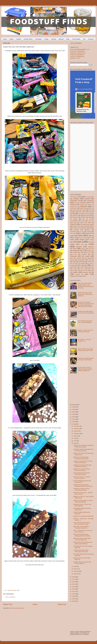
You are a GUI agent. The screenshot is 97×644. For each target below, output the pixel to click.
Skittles (92, 228)
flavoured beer (78, 251)
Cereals (54, 39)
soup (86, 270)
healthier (84, 254)
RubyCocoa (76, 228)
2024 (74, 412)
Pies (78, 223)
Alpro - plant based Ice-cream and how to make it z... (83, 531)
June (75, 441)
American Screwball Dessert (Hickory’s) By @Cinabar (86, 359)
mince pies (91, 261)
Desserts (91, 39)
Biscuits (61, 39)
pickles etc (91, 267)
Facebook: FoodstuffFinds (77, 51)
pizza (75, 269)
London (86, 214)
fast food (91, 249)
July (75, 438)
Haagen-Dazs (74, 207)
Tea (84, 39)
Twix (71, 233)
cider (90, 242)
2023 (74, 414)
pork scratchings (86, 269)
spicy (92, 270)
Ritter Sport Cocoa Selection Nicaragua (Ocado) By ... (81, 527)
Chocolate (38, 39)
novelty (72, 265)
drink (75, 249)
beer (81, 235)
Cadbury (76, 199)
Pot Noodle (83, 224)
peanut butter (81, 267)
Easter (14, 590)
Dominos (77, 203)
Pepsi (72, 223)
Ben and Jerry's (89, 197)
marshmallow (81, 260)
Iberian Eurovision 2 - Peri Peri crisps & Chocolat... (82, 478)
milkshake (82, 261)
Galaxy (82, 205)
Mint (90, 217)
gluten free (87, 252)
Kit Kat (72, 214)
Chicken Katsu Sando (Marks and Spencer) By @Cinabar (83, 543)
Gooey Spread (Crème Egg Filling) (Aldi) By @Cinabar (85, 350)
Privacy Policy (28, 39)
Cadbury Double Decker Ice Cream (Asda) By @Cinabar (83, 501)
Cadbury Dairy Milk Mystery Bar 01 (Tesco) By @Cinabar (86, 312)
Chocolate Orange (76, 201)
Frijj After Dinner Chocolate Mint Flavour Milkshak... (82, 563)
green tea (73, 254)
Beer (68, 39)
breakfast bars (79, 238)
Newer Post (8, 604)
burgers (89, 238)
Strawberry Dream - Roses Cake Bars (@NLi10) (82, 505)
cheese (92, 240)
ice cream (86, 256)
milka (74, 261)
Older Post (62, 604)
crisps (91, 244)
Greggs (89, 205)
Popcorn (73, 224)
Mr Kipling (74, 219)
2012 (74, 591)
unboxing (78, 274)
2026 (74, 407)
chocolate (77, 242)
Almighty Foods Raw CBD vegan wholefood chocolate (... (82, 466)
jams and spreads (75, 258)
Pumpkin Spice (77, 226)
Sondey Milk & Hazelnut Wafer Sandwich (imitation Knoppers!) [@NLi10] (85, 369)
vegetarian (73, 276)
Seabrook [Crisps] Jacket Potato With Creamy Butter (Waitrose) (85, 294)
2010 (74, 596)
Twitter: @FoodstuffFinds (77, 55)
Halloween (84, 206)
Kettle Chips (82, 212)
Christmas (90, 201)
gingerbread (77, 252)
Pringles (92, 224)
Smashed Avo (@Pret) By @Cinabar (83, 516)
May (75, 443)
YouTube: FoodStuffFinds (77, 56)
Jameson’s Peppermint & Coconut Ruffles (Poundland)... (83, 462)
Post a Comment (10, 597)
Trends (89, 231)
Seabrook (84, 228)
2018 (74, 577)
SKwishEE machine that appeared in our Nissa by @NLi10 (83, 450)
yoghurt (81, 276)
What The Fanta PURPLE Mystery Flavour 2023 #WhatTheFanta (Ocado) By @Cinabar (86, 286)
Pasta (83, 221)
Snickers (76, 230)
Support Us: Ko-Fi (75, 58)
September (77, 434)
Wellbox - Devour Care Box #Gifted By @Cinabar (85, 331)
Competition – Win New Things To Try (84, 340)
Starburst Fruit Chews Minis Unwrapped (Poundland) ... (81, 458)
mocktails (75, 263)
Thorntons (73, 231)
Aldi (79, 197)
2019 (74, 424)
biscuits (10, 590)
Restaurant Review (88, 226)
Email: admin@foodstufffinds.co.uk (80, 49)
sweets (75, 272)
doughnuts (91, 247)
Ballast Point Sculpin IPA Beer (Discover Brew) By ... (82, 470)
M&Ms (92, 214)
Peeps (90, 221)
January (76, 574)
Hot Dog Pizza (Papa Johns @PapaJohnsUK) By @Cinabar (83, 485)
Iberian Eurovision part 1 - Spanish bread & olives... (83, 493)
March (76, 569)
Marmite (92, 215)
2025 (74, 409)
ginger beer (91, 251)
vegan (87, 274)
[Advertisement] (31, 577)
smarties (80, 271)
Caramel (87, 199)
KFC (90, 210)
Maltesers (83, 215)
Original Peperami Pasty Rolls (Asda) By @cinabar (82, 474)
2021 (74, 419)
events (83, 249)
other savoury (82, 265)
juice (86, 258)
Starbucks (87, 230)
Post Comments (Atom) (17, 608)
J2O (93, 208)
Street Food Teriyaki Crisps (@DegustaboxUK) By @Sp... (82, 535)
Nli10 (18, 590)
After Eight (73, 197)
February (76, 571)
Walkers (79, 233)
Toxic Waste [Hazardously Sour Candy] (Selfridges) (85, 322)
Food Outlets (76, 39)
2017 (74, 579)
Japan (84, 210)
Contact (19, 39)
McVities (83, 217)
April (75, 566)
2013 (74, 589)
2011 (74, 594)
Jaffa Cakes (76, 210)
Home (5, 39)
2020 (74, 422)
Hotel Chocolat (84, 208)
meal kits (91, 260)
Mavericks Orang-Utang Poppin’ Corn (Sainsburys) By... (82, 539)
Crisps (46, 39)
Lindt (80, 214)
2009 (74, 599)
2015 (74, 584)
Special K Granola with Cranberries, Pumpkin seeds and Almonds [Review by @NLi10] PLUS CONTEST (86, 304)
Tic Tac (81, 231)
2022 (74, 417)
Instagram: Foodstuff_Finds (78, 53)
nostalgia (90, 263)
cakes (72, 240)
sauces (72, 270)
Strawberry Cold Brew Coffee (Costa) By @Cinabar (81, 489)
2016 (74, 582)
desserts (79, 247)
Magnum (75, 215)
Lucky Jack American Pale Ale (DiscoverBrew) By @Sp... (82, 523)
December (77, 426)
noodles (83, 263)
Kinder (90, 212)
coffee (72, 244)
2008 (74, 601)
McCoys (75, 217)
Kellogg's (73, 212)
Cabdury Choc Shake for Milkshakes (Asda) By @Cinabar (83, 446)
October (76, 431)
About (12, 39)
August (76, 436)
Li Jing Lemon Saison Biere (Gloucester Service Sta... (81, 551)
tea (93, 272)
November (77, 429)
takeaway (85, 272)
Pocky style (87, 223)
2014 (74, 587)
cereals (82, 240)
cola (82, 244)
